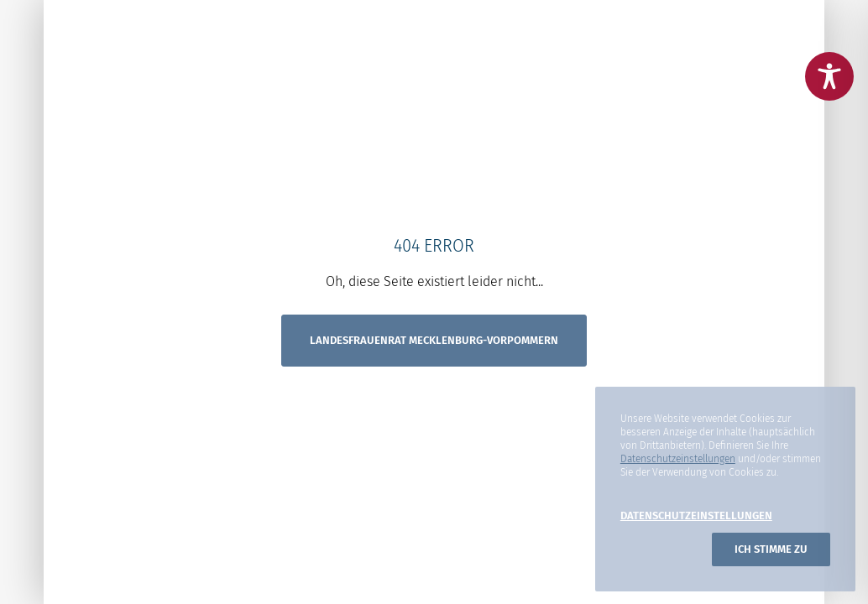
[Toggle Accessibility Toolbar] (829, 76)
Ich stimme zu (771, 549)
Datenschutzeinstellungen (678, 459)
